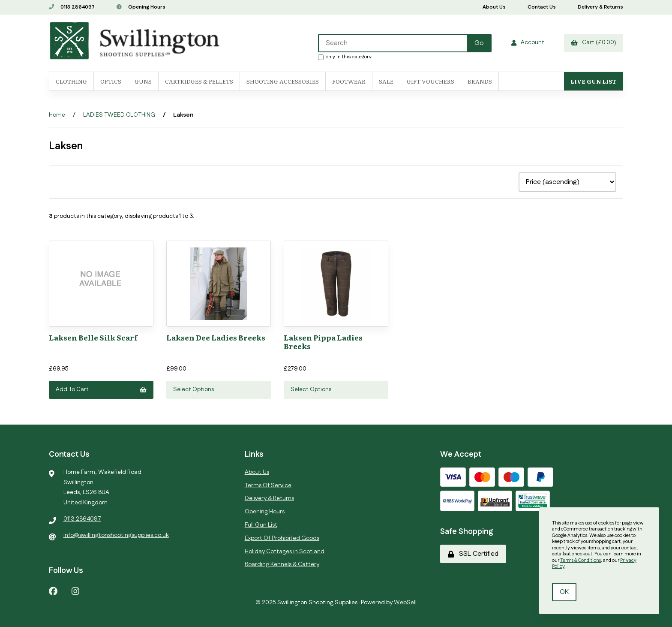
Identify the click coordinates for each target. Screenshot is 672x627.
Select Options (193, 389)
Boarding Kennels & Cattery (282, 564)
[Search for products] (393, 43)
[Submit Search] (479, 43)
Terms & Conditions (580, 561)
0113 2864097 (72, 7)
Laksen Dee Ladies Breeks (216, 337)
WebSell (405, 603)
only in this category (345, 57)
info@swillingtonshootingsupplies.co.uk (116, 535)
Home (57, 115)
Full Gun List (261, 525)
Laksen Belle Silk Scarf (93, 337)
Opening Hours (141, 7)
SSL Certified (473, 554)
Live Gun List (593, 81)
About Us (494, 7)
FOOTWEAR (349, 81)
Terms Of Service (268, 485)
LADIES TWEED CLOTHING (119, 115)
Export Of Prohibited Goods (282, 538)
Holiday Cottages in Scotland (285, 552)
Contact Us (542, 7)
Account (528, 42)
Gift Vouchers (430, 81)
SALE (386, 81)
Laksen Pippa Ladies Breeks (323, 342)
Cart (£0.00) (594, 42)
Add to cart (101, 389)
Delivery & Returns (600, 7)
